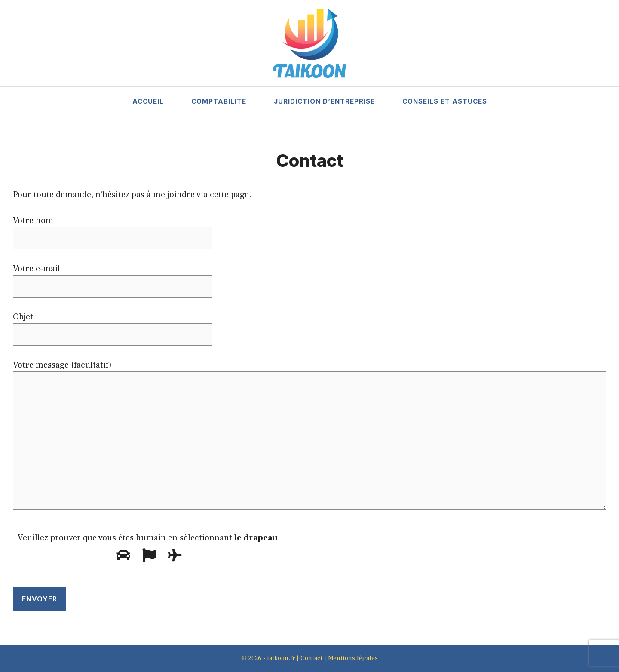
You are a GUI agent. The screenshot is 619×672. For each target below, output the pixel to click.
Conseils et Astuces (445, 101)
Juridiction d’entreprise (324, 101)
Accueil (148, 101)
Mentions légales (353, 658)
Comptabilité (219, 101)
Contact (311, 658)
